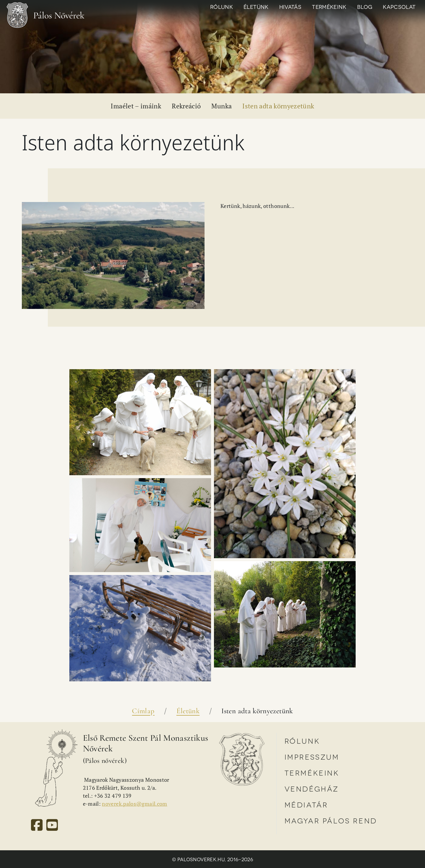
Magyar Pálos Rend (331, 820)
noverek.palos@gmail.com (134, 804)
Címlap (143, 711)
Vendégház (312, 788)
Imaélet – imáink (136, 106)
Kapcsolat (399, 6)
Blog (365, 6)
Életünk (256, 6)
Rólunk (222, 6)
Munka (222, 106)
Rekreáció (186, 106)
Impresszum (312, 757)
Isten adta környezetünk (278, 106)
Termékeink (329, 6)
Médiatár (306, 804)
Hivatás (290, 6)
